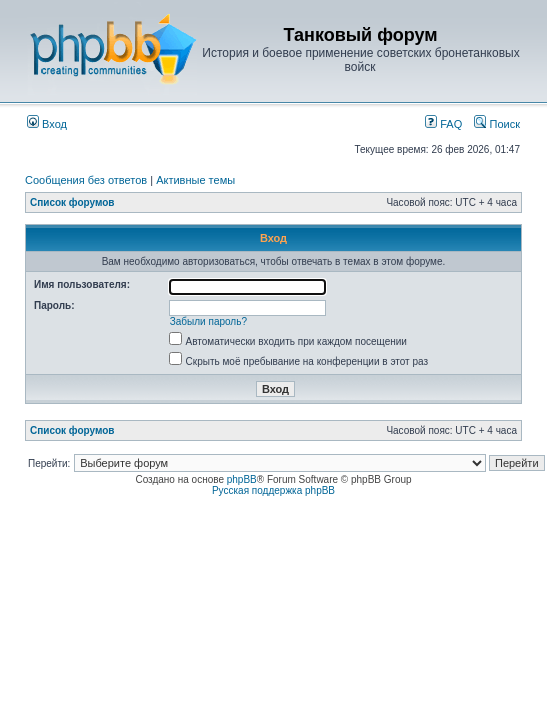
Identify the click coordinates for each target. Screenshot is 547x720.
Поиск (497, 124)
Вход (47, 124)
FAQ (443, 124)
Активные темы (195, 180)
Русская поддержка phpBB (273, 490)
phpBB (242, 479)
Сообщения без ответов (86, 180)
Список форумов (72, 202)
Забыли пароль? (208, 321)
